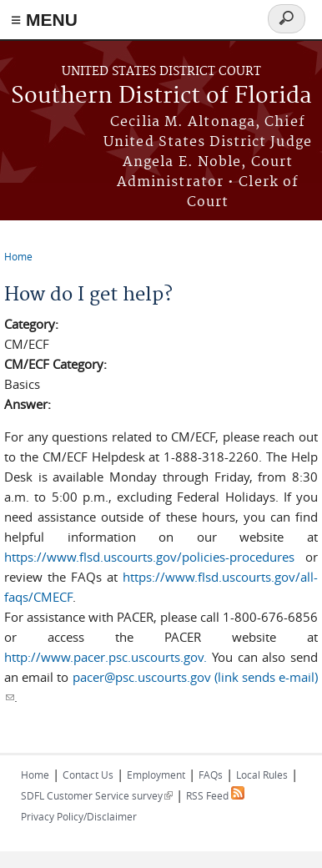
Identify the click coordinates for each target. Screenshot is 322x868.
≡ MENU (44, 20)
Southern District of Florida (161, 96)
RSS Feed (215, 795)
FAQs (211, 775)
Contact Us (88, 775)
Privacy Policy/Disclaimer (79, 816)
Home (18, 256)
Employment (156, 775)
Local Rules (262, 775)
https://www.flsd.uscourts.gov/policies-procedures (149, 557)
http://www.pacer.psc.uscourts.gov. (106, 657)
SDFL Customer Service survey (97, 795)
